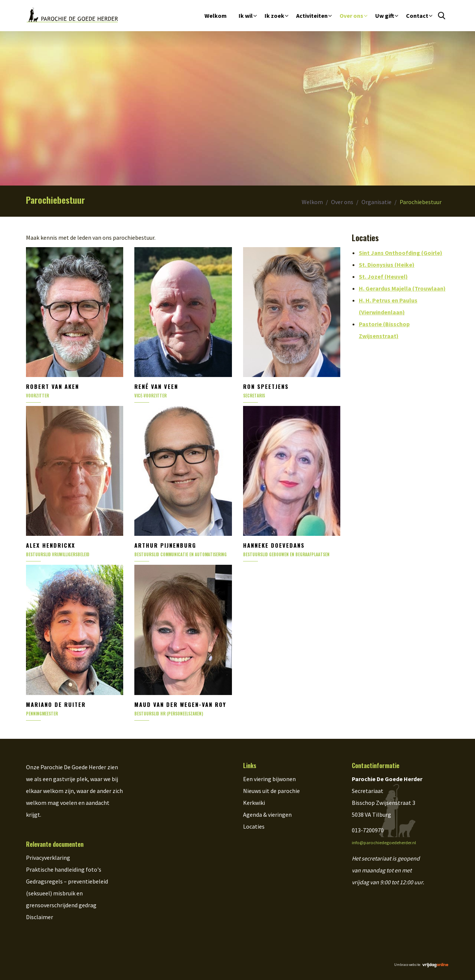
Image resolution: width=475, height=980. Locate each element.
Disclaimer (40, 917)
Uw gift (385, 16)
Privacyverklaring (48, 858)
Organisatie (376, 202)
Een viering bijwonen (269, 779)
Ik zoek (274, 16)
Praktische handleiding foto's (64, 869)
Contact (417, 16)
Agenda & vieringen (267, 815)
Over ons (351, 16)
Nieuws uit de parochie (271, 791)
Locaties (254, 826)
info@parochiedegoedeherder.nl (384, 843)
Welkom (216, 16)
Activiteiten (312, 16)
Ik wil (246, 16)
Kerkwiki (254, 803)
